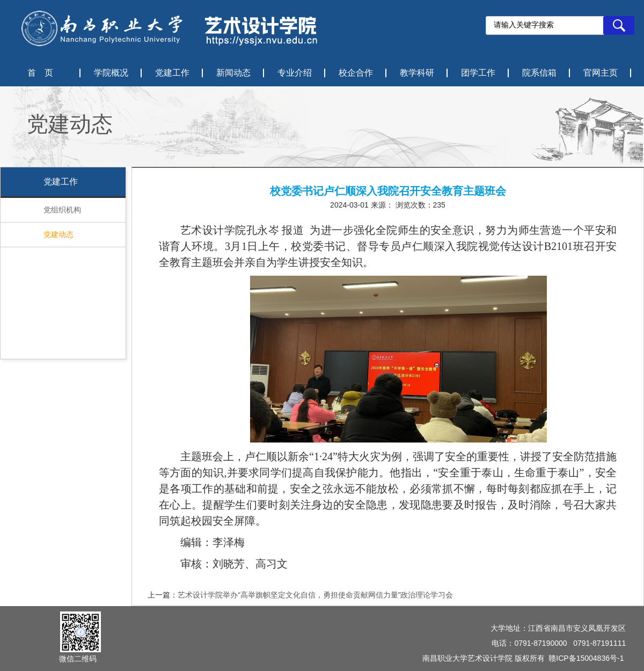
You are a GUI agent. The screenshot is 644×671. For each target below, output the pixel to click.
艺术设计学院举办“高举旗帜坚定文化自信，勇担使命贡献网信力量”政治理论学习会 (315, 595)
